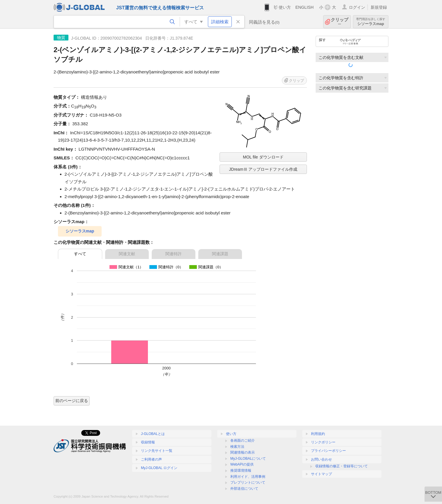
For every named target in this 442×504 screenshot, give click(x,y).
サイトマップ (321, 474)
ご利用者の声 (151, 459)
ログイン (357, 7)
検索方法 (237, 447)
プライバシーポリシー (328, 451)
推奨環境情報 (241, 470)
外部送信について (244, 489)
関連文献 (127, 254)
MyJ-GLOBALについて (248, 459)
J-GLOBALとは (153, 434)
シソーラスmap (371, 22)
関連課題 (220, 254)
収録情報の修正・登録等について (342, 466)
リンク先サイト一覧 (157, 451)
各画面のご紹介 (243, 440)
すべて (80, 254)
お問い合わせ (321, 459)
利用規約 (318, 434)
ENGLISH (304, 7)
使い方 (285, 7)
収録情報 (148, 442)
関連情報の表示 (243, 452)
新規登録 (379, 7)
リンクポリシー (323, 442)
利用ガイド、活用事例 (248, 477)
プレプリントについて (248, 482)
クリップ (340, 22)
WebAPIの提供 (242, 464)
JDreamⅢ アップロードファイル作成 (263, 169)
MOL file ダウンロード (263, 157)
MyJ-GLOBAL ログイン (159, 468)
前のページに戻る (72, 401)
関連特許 (174, 254)
